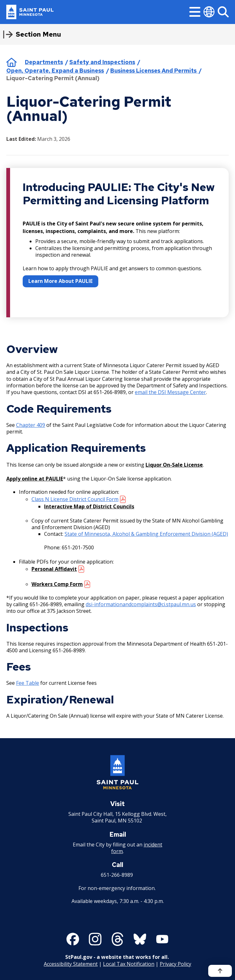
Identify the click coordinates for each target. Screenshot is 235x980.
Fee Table (28, 683)
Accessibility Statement (71, 964)
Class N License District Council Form (75, 499)
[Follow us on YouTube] (162, 939)
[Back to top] (220, 971)
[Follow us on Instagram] (95, 939)
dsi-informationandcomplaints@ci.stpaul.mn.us (141, 604)
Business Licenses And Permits (154, 71)
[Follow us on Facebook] (73, 939)
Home (11, 62)
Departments (44, 62)
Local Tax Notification (129, 964)
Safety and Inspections (102, 62)
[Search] (223, 12)
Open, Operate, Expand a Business (55, 71)
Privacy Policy (175, 964)
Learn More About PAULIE (60, 281)
